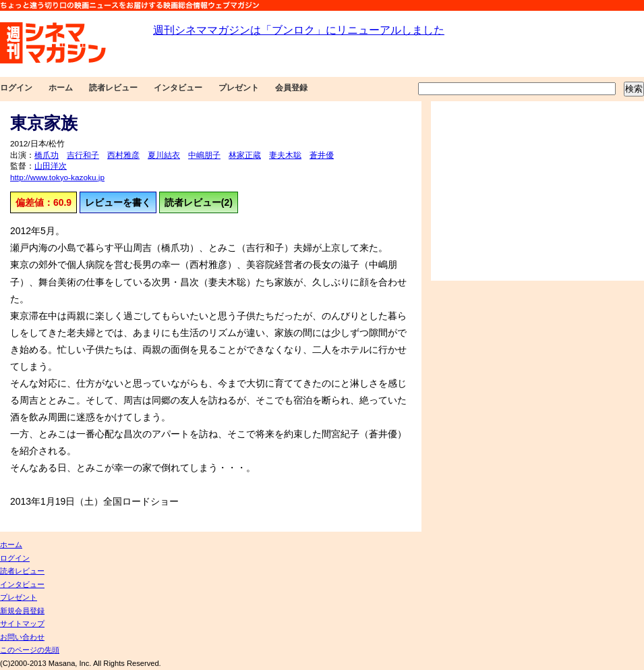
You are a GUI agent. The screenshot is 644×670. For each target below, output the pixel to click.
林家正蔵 (245, 155)
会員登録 (291, 88)
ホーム (61, 88)
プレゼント (239, 88)
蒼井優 (322, 155)
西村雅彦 (123, 155)
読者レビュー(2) (199, 202)
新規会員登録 (22, 611)
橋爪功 (47, 155)
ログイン (16, 88)
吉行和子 (83, 155)
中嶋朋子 (204, 155)
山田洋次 (51, 166)
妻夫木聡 (285, 155)
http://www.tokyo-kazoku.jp (57, 177)
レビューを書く (118, 202)
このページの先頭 (30, 650)
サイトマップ (22, 623)
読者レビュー (113, 88)
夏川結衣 (164, 155)
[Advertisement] (537, 191)
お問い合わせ (22, 637)
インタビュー (178, 88)
